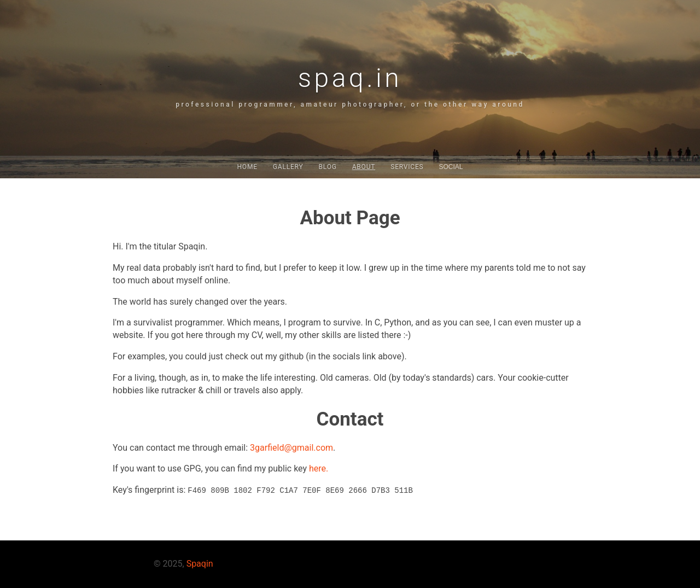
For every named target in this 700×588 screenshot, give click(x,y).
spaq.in (350, 78)
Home (247, 167)
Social (451, 167)
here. (319, 468)
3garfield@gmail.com (291, 448)
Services (407, 167)
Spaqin (200, 564)
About (364, 167)
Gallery (288, 167)
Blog (327, 167)
